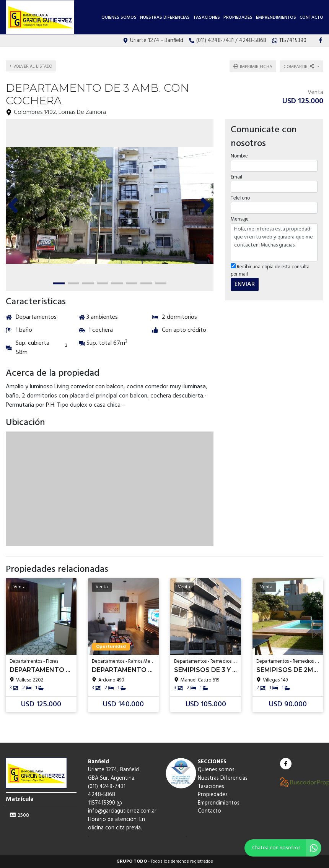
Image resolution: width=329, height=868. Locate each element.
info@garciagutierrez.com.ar (122, 811)
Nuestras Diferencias (165, 18)
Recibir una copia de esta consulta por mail (270, 271)
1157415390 (105, 803)
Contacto (311, 18)
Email (236, 177)
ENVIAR (245, 284)
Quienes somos (119, 18)
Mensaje (240, 219)
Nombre (239, 156)
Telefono (240, 198)
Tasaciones (207, 18)
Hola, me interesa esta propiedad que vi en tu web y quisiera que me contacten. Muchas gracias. (274, 242)
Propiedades (238, 18)
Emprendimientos (276, 18)
